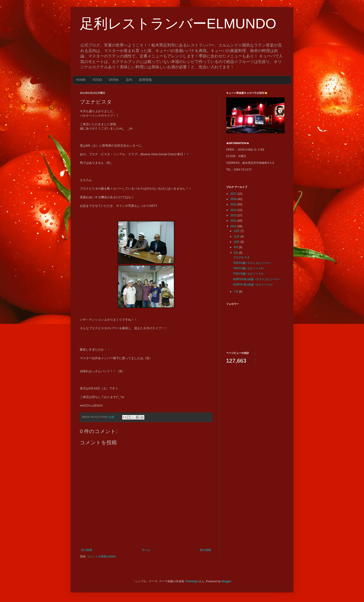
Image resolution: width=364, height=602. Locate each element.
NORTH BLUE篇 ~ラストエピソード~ (257, 279)
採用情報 (145, 80)
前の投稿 (205, 550)
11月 (237, 237)
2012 (234, 221)
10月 (237, 242)
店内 (129, 80)
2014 (234, 210)
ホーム (146, 550)
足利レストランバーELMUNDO (178, 24)
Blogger (226, 581)
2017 (234, 194)
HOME (81, 80)
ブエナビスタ (241, 257)
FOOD (97, 80)
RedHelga (192, 581)
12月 (237, 231)
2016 (234, 199)
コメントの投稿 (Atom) (101, 556)
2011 (234, 226)
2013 (234, 215)
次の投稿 (87, 550)
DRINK (114, 80)
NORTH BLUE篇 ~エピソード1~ (253, 285)
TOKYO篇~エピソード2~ (249, 268)
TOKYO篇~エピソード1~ (249, 274)
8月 (236, 253)
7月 (236, 292)
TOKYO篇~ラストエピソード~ (252, 263)
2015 (234, 204)
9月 (236, 247)
